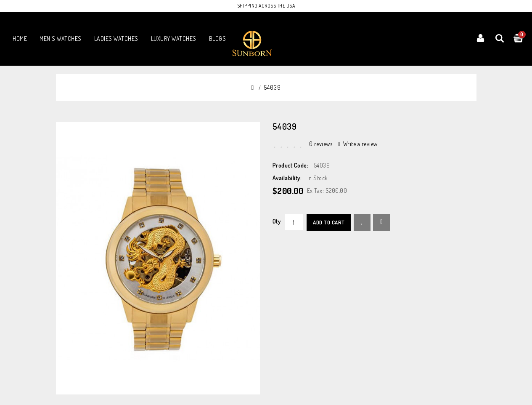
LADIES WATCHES (116, 39)
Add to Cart (329, 222)
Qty (277, 221)
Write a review (358, 144)
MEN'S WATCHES (61, 39)
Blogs (218, 39)
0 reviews (321, 144)
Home (20, 39)
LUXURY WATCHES (174, 39)
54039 (272, 87)
